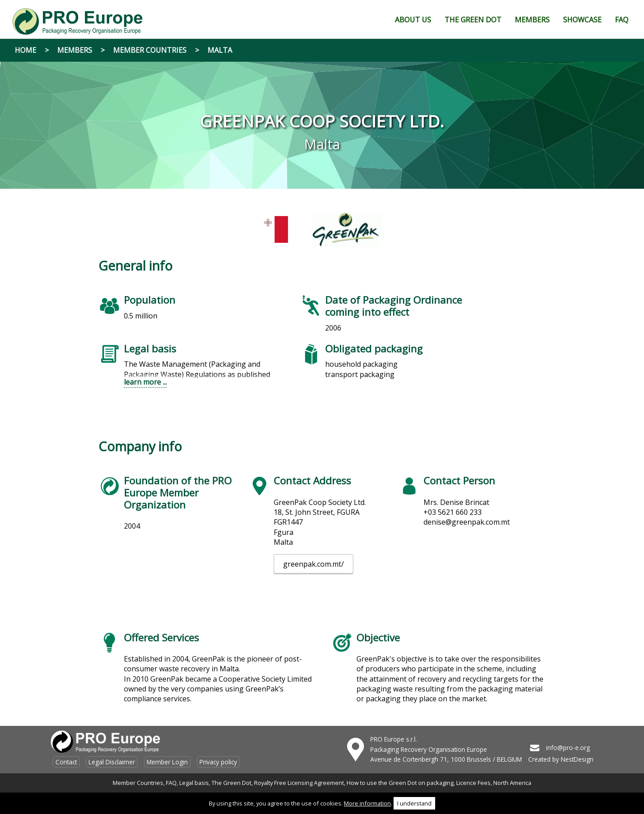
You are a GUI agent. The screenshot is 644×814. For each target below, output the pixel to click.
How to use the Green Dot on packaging (400, 783)
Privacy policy (218, 762)
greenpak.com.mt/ (314, 564)
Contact (66, 762)
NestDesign (577, 759)
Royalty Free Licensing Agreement (299, 783)
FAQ (171, 783)
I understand (414, 803)
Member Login (167, 762)
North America (512, 783)
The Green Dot (231, 783)
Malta (220, 50)
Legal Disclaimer (112, 762)
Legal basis (194, 783)
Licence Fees (473, 783)
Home (25, 50)
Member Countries (150, 50)
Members (75, 50)
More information (367, 803)
